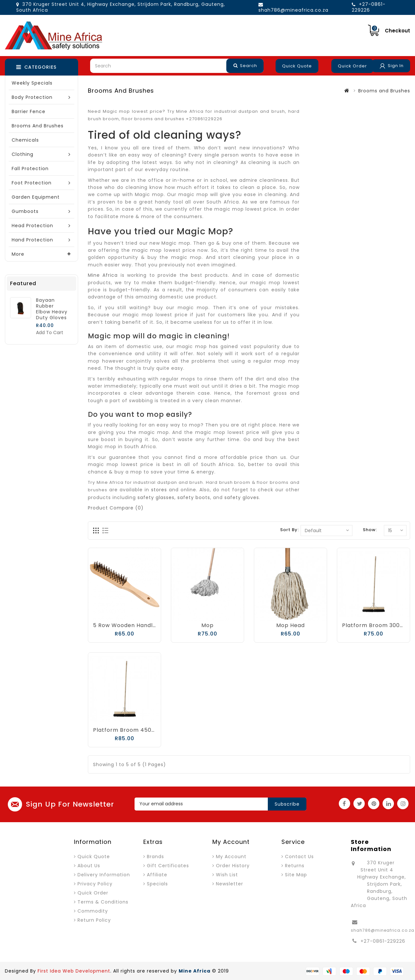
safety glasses (155, 497)
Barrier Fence (29, 111)
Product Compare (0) (116, 508)
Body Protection (32, 97)
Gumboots (25, 211)
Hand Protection (32, 240)
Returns (295, 866)
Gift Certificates (168, 866)
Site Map (296, 875)
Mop (207, 625)
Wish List (227, 875)
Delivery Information (104, 875)
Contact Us (299, 857)
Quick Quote (297, 66)
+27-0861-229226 (369, 7)
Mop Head (290, 625)
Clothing (23, 154)
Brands (155, 857)
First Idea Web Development (74, 971)
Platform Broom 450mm (128, 730)
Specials (157, 884)
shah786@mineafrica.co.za (293, 10)
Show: (370, 530)
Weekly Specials (32, 83)
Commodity (93, 911)
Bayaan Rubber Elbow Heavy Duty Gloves (52, 309)
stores (159, 490)
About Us (89, 866)
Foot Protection (32, 183)
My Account (231, 857)
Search (245, 66)
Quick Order (352, 66)
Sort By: (290, 530)
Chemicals (25, 140)
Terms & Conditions (103, 902)
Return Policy (94, 920)
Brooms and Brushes (38, 126)
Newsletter (230, 884)
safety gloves (242, 497)
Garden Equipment (36, 197)
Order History (233, 866)
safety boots (194, 497)
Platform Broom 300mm (376, 625)
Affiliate (157, 875)
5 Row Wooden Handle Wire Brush (141, 625)
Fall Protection (30, 169)
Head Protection (32, 226)
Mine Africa (103, 275)
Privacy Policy (95, 884)
